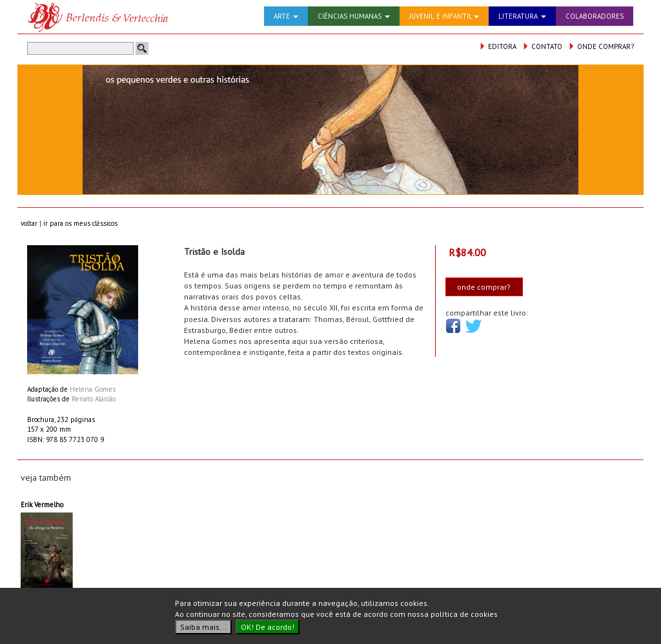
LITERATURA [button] (522, 16)
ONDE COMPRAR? (601, 46)
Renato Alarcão (94, 399)
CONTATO (542, 46)
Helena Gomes (93, 389)
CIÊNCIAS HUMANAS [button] (354, 16)
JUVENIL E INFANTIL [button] (444, 16)
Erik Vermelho (42, 505)
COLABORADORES (595, 16)
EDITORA (498, 46)
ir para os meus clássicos (80, 223)
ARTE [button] (286, 16)
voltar (29, 223)
